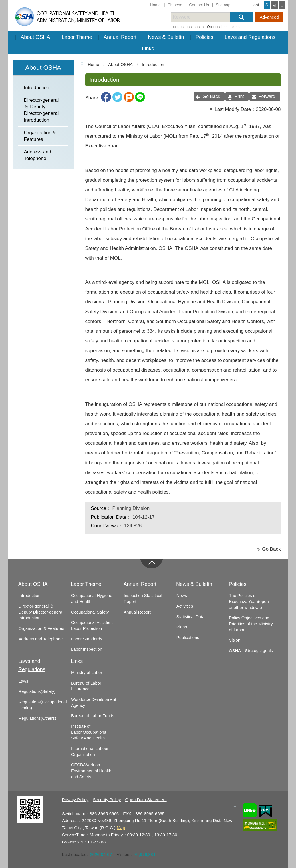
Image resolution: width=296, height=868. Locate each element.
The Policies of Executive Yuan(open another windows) (249, 601)
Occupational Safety (90, 612)
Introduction (37, 88)
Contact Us (199, 5)
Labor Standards (87, 639)
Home (155, 5)
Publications (188, 638)
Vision (235, 640)
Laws (23, 681)
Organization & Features (40, 136)
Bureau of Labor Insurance (86, 686)
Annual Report (120, 37)
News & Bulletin (166, 37)
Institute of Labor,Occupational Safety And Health (89, 732)
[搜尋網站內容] (206, 17)
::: (10, 5)
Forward (267, 96)
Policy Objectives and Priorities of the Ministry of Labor (251, 624)
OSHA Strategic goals (251, 651)
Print (239, 96)
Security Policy (107, 800)
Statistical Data (190, 617)
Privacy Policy (75, 800)
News (182, 596)
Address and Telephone (38, 155)
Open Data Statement (146, 800)
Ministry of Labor (87, 673)
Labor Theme (77, 37)
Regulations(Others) (37, 718)
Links (148, 49)
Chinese (175, 5)
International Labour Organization (90, 752)
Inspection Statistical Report (143, 599)
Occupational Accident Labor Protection (92, 625)
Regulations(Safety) (37, 691)
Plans (182, 627)
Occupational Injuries (224, 27)
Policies (204, 37)
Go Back (211, 96)
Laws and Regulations (250, 37)
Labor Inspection (87, 649)
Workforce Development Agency (94, 702)
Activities (185, 606)
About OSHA (35, 37)
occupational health (188, 27)
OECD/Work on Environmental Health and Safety (91, 771)
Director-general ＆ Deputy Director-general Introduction (41, 110)
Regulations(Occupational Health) (43, 705)
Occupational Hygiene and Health (92, 599)
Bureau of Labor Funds (93, 716)
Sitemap (223, 5)
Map (121, 828)
